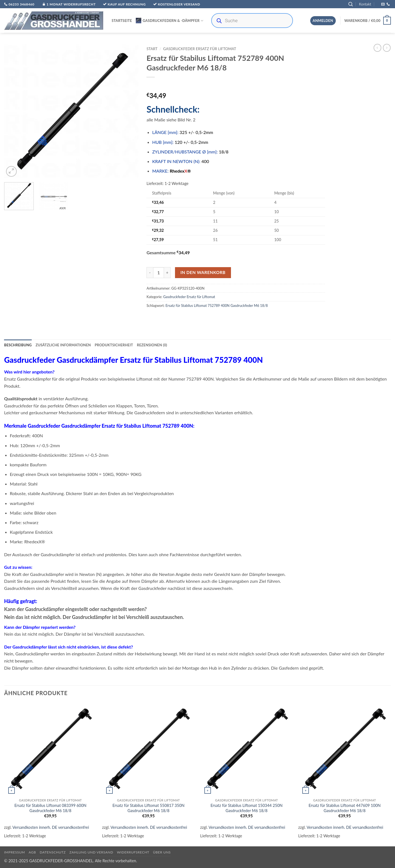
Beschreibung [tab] (18, 345)
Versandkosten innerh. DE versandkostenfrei (51, 827)
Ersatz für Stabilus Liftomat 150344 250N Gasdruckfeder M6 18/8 (246, 808)
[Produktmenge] (159, 273)
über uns (162, 852)
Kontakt (365, 4)
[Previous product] (387, 48)
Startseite (122, 21)
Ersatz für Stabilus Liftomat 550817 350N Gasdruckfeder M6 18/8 (149, 808)
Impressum (15, 852)
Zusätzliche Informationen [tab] (63, 345)
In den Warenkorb (203, 272)
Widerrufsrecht (133, 852)
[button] (351, 4)
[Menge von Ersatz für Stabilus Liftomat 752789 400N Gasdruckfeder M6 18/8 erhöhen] (167, 273)
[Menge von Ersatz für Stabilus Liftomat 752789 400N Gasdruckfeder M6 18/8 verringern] (150, 273)
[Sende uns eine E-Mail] (383, 4)
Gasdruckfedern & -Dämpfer (170, 21)
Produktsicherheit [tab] (114, 345)
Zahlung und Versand (91, 852)
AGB (33, 852)
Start (152, 49)
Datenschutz (53, 852)
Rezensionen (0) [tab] (152, 345)
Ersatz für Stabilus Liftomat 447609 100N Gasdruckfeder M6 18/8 (345, 808)
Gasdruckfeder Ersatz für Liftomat (200, 49)
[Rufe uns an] (388, 4)
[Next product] (377, 48)
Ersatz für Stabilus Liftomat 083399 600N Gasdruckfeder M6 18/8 (50, 808)
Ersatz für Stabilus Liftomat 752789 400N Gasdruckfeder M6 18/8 (217, 305)
